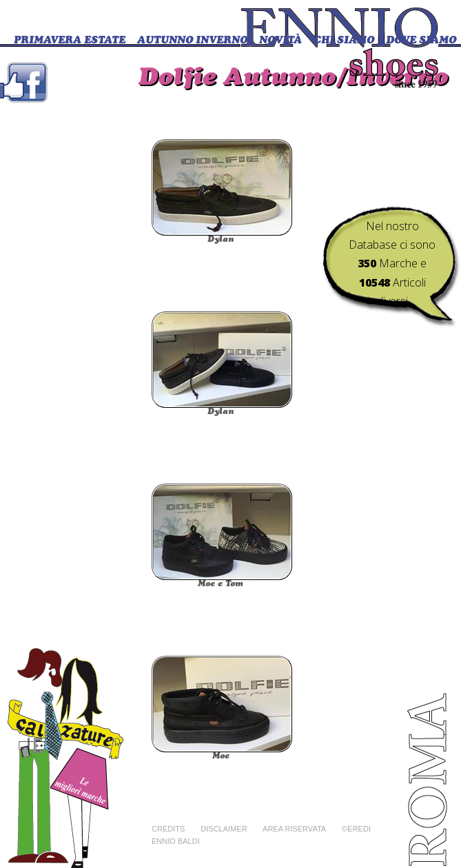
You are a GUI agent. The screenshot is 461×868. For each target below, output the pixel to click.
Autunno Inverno (192, 41)
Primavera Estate (70, 41)
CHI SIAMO (344, 41)
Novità (280, 41)
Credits (168, 829)
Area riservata (294, 829)
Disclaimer (224, 829)
